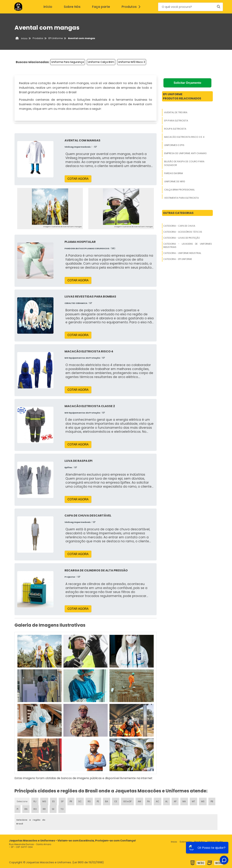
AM (139, 801)
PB (212, 801)
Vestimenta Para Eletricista (182, 198)
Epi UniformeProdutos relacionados (182, 96)
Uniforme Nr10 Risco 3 (132, 62)
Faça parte (101, 7)
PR (71, 801)
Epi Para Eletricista (176, 121)
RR (44, 809)
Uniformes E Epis (174, 145)
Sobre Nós (72, 7)
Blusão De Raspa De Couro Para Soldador (184, 163)
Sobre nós (186, 842)
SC (80, 801)
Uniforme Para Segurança (68, 62)
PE (98, 801)
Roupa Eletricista (175, 129)
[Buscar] (219, 7)
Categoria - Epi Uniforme (178, 259)
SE (53, 809)
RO (35, 809)
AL (166, 801)
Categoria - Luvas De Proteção (182, 238)
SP (62, 801)
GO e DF (127, 801)
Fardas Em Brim (174, 173)
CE (116, 801)
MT (193, 801)
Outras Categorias (178, 213)
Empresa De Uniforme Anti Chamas (185, 153)
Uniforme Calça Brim (101, 62)
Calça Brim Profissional (179, 190)
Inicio (174, 842)
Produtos (132, 7)
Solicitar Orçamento (187, 83)
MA (184, 801)
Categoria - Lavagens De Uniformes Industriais (188, 245)
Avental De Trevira (176, 112)
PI (17, 809)
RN (26, 809)
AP (175, 801)
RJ (35, 801)
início (48, 7)
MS (203, 801)
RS (89, 801)
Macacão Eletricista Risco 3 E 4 (184, 137)
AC (158, 801)
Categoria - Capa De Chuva (179, 226)
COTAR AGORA (78, 179)
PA (148, 801)
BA (107, 801)
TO (62, 809)
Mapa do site (215, 842)
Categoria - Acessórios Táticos (183, 232)
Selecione (22, 801)
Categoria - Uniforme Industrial (182, 253)
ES (53, 801)
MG (44, 801)
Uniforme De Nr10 (175, 181)
